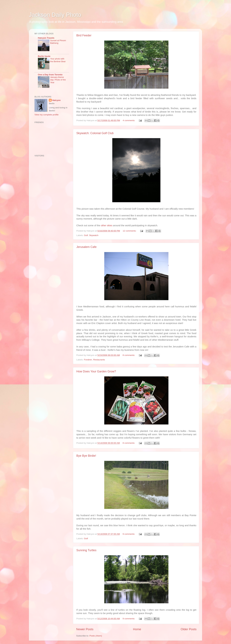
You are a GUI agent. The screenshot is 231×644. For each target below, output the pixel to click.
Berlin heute (44, 56)
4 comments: (129, 120)
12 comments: (130, 231)
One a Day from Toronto (50, 75)
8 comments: (129, 355)
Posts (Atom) (96, 636)
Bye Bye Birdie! (86, 456)
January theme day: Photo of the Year (58, 80)
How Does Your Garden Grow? (96, 371)
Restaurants (99, 360)
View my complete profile (47, 115)
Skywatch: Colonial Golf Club (95, 133)
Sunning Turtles (86, 550)
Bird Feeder (84, 35)
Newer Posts (85, 629)
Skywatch (94, 235)
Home (137, 629)
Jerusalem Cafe (86, 247)
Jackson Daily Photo (55, 15)
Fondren (88, 360)
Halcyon (56, 100)
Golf (86, 235)
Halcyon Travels (46, 38)
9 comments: (129, 534)
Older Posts (189, 629)
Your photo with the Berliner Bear (58, 60)
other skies (107, 225)
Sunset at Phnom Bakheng (58, 42)
